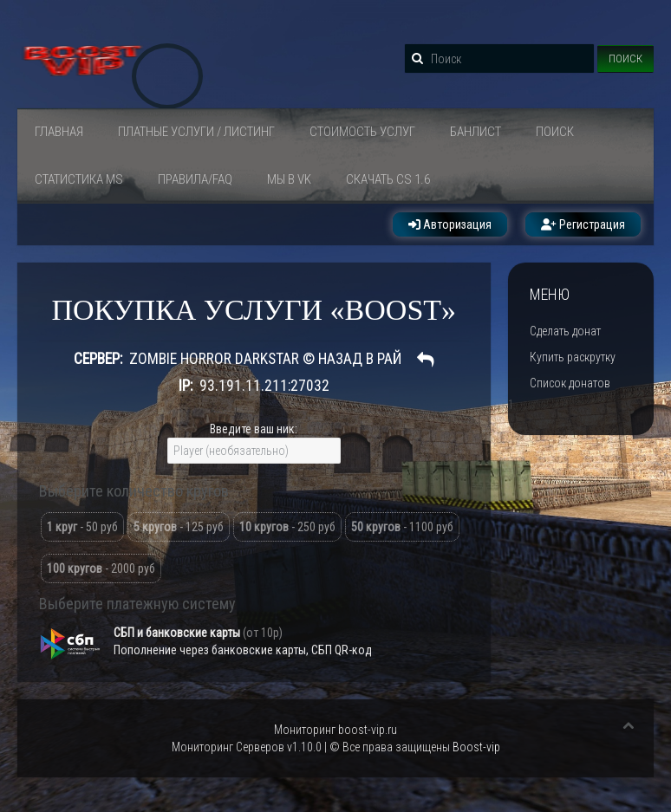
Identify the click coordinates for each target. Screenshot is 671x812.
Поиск (625, 58)
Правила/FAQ (195, 179)
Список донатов (570, 383)
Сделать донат (565, 331)
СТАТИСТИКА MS (79, 179)
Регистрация (583, 224)
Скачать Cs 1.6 (388, 179)
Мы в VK (289, 179)
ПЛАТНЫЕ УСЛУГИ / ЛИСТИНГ (196, 132)
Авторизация (450, 224)
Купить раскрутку (573, 357)
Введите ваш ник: (254, 429)
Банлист (476, 132)
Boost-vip (476, 747)
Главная (59, 132)
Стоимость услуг (362, 132)
